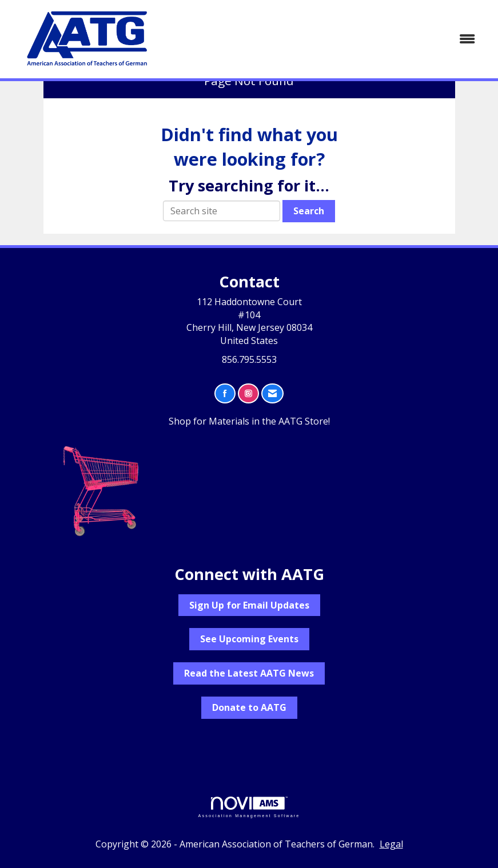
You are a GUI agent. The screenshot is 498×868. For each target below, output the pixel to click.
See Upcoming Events (249, 639)
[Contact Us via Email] (272, 393)
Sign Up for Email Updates (249, 605)
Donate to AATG (249, 707)
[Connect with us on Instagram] (248, 393)
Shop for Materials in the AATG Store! (249, 421)
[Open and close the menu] (327, 39)
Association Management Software (249, 807)
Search (309, 211)
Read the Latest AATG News (249, 673)
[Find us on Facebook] (225, 393)
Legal (391, 844)
